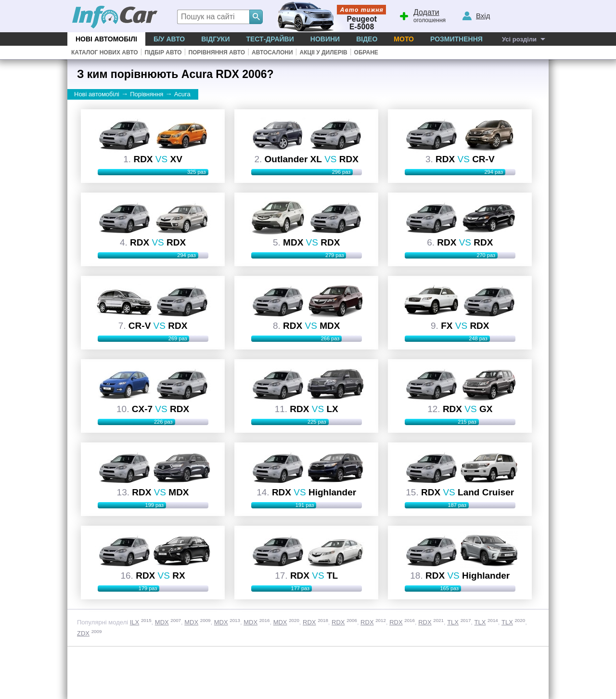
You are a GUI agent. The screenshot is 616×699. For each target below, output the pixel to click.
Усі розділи (519, 39)
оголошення (422, 15)
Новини (325, 39)
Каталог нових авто (105, 52)
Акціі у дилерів (323, 52)
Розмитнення (456, 39)
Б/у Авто (169, 39)
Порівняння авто (217, 52)
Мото (404, 39)
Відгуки (215, 39)
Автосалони (272, 52)
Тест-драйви (270, 39)
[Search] (256, 17)
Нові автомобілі (106, 39)
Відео (367, 39)
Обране (366, 52)
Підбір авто (163, 52)
